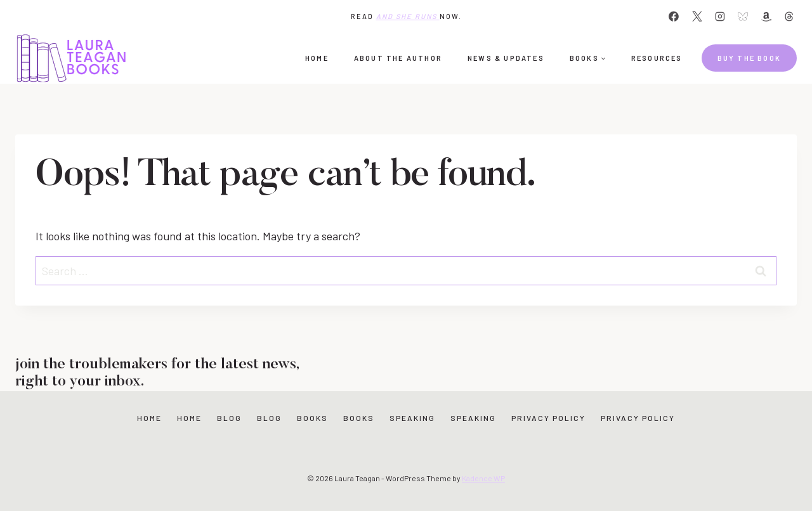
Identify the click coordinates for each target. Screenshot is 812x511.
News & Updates (506, 58)
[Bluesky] (743, 16)
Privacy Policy (548, 418)
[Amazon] (766, 16)
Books (312, 418)
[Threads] (789, 16)
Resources (657, 58)
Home (317, 58)
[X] (697, 16)
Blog (229, 418)
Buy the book (749, 58)
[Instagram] (720, 16)
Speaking (412, 418)
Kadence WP (483, 478)
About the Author (398, 58)
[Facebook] (674, 16)
